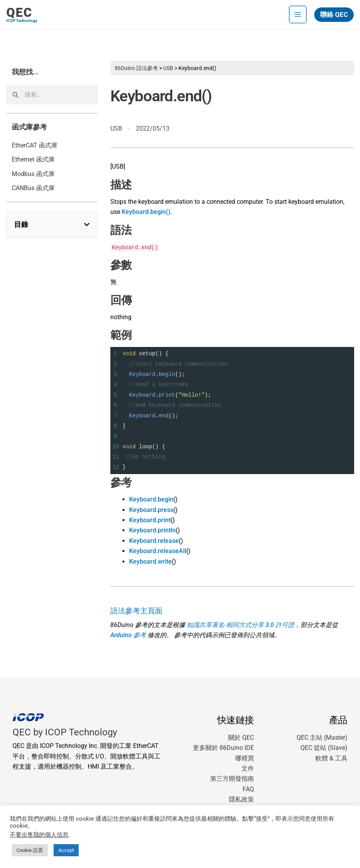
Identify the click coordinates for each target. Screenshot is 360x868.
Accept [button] (66, 850)
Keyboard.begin (151, 499)
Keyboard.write (150, 562)
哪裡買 (245, 758)
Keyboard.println (152, 530)
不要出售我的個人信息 (39, 835)
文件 (248, 768)
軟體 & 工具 (331, 758)
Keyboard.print (150, 520)
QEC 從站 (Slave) (324, 748)
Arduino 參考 (128, 635)
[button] (334, 15)
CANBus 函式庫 (33, 188)
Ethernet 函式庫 (33, 159)
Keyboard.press (151, 510)
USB (168, 68)
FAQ (248, 789)
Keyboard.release (154, 541)
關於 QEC (241, 738)
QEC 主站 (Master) (322, 738)
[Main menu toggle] (298, 14)
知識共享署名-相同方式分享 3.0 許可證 (240, 625)
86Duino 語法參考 (136, 68)
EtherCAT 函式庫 (35, 145)
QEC (19, 13)
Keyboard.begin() (146, 212)
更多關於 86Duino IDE (223, 748)
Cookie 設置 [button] (30, 850)
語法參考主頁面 (136, 611)
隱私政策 (241, 799)
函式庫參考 (29, 127)
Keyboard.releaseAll (158, 551)
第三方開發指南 (232, 779)
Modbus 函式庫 (33, 174)
